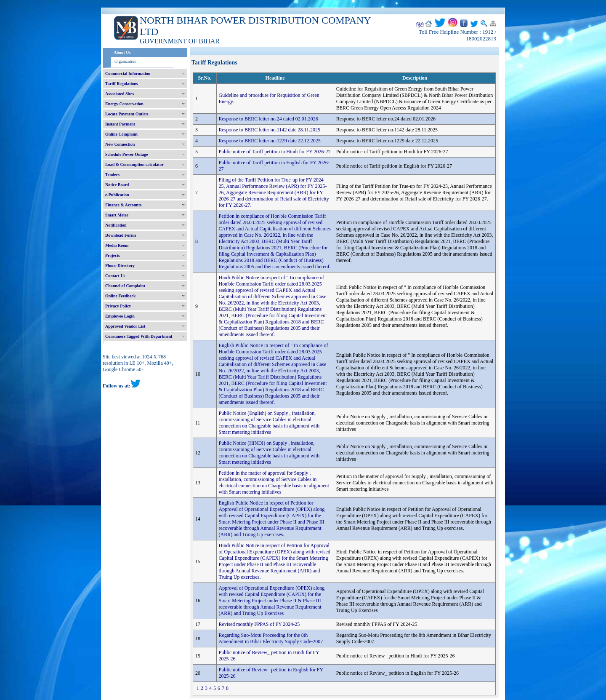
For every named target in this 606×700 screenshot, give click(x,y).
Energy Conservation (124, 104)
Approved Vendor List (125, 326)
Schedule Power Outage (126, 154)
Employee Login (120, 316)
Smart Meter (117, 215)
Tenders (112, 175)
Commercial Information (128, 73)
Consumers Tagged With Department (139, 336)
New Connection (120, 144)
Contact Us (115, 276)
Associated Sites (120, 94)
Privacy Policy (118, 306)
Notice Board (117, 185)
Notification (116, 225)
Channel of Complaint (125, 286)
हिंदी (420, 25)
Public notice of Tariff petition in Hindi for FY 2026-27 (275, 152)
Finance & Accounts (123, 205)
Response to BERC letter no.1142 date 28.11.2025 (270, 130)
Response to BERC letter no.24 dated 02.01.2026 (268, 119)
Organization (125, 61)
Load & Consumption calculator (134, 164)
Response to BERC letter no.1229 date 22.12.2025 (270, 141)
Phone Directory (120, 266)
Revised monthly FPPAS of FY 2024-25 (259, 624)
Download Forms (121, 235)
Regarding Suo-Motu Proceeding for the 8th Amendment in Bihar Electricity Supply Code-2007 (271, 638)
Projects (113, 255)
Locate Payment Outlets (127, 114)
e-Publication (117, 195)
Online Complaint (121, 134)
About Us (122, 52)
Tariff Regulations (122, 84)
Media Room (117, 245)
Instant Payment (120, 124)
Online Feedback (121, 296)
